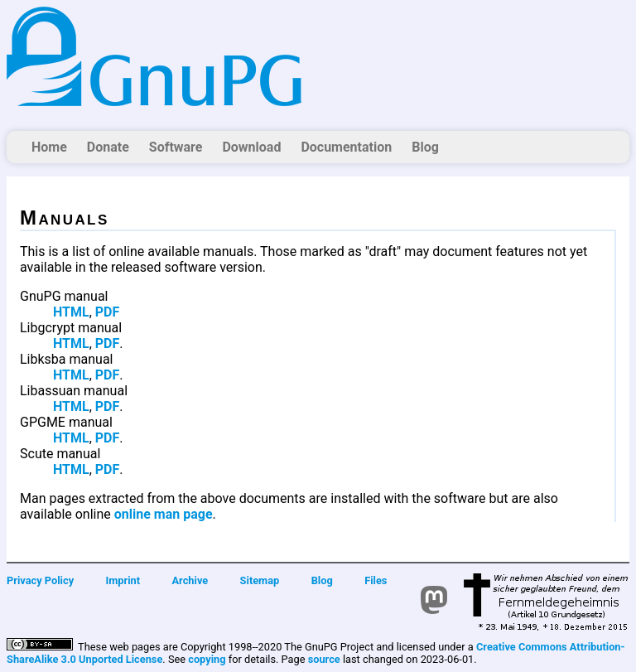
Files (376, 580)
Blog (425, 147)
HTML (71, 312)
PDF (108, 312)
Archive (190, 580)
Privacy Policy (40, 580)
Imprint (123, 580)
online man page (164, 514)
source (324, 659)
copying (207, 659)
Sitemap (260, 580)
